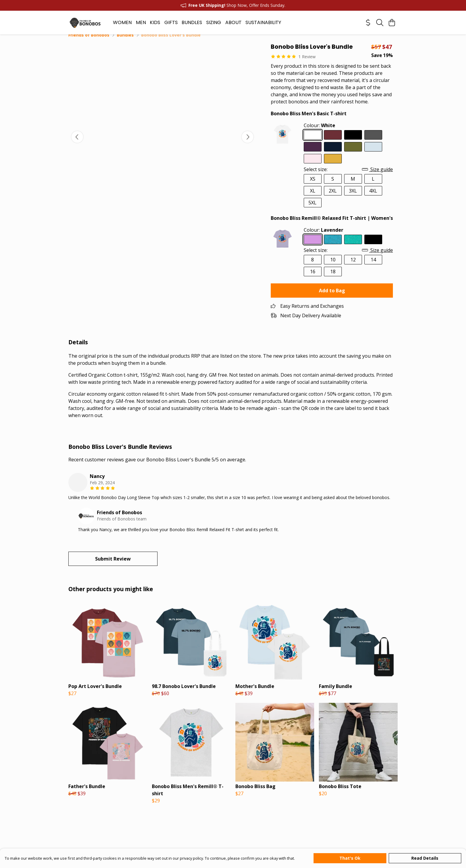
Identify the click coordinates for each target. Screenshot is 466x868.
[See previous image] (77, 144)
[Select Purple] (313, 154)
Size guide (377, 176)
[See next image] (248, 144)
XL (313, 198)
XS (313, 186)
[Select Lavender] (313, 247)
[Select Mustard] (333, 166)
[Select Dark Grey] (373, 142)
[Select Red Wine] (333, 142)
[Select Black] (353, 142)
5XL (312, 210)
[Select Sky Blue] (373, 154)
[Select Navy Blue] (333, 154)
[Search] (380, 23)
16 (313, 279)
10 (333, 267)
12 (353, 267)
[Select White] (313, 142)
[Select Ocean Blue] (333, 247)
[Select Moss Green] (353, 154)
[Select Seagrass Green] (353, 247)
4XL (373, 198)
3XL (353, 198)
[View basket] (392, 23)
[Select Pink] (313, 166)
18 (333, 279)
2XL (333, 198)
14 (373, 267)
